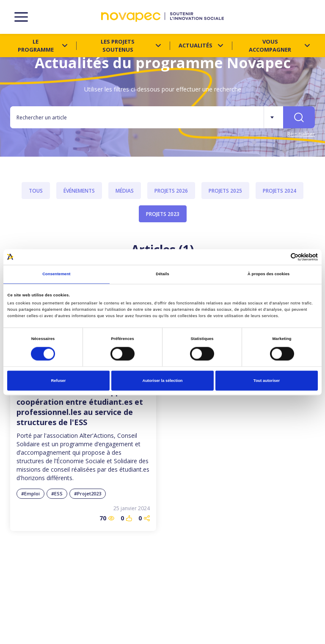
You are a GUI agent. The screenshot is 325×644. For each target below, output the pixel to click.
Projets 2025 (225, 191)
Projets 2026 (171, 191)
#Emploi (30, 493)
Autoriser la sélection (162, 381)
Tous (36, 191)
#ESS (57, 493)
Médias (125, 191)
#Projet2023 (88, 493)
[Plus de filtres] (273, 117)
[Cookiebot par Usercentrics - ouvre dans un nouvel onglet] (281, 257)
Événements (79, 191)
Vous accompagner (270, 46)
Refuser (59, 381)
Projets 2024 (280, 191)
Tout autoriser (267, 381)
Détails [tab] (162, 274)
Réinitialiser (301, 134)
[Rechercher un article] (137, 117)
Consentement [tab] (56, 274)
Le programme (36, 46)
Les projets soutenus (118, 46)
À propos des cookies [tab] (269, 274)
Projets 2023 (163, 214)
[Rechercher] (299, 117)
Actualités (196, 45)
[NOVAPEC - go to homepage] (162, 17)
